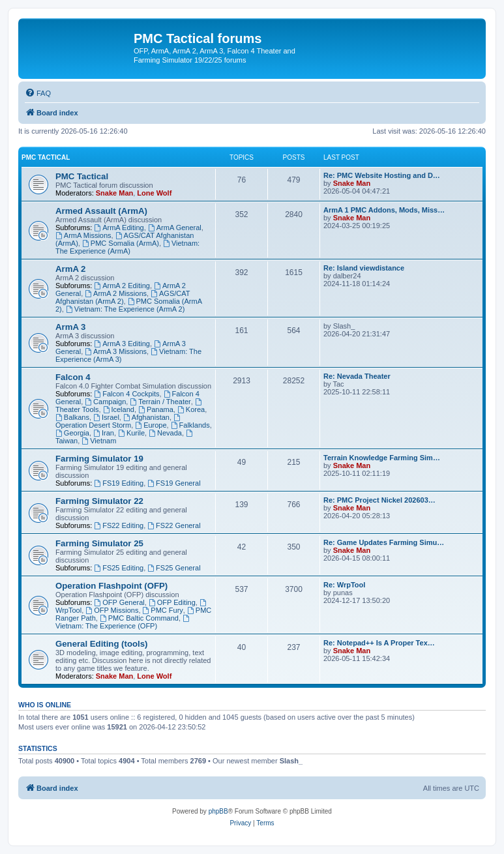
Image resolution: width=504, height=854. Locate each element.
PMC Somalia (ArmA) (121, 243)
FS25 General (174, 568)
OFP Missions (112, 610)
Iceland (119, 409)
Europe (151, 425)
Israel (106, 417)
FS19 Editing (119, 483)
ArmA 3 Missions (116, 351)
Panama (156, 409)
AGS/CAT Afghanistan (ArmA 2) (123, 297)
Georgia (72, 433)
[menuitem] (38, 93)
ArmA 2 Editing (122, 286)
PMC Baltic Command (139, 618)
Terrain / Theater (160, 402)
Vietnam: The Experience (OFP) (123, 622)
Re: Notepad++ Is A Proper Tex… (379, 643)
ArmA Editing (119, 228)
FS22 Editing (119, 525)
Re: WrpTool (344, 585)
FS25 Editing (119, 568)
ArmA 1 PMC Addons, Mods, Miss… (384, 210)
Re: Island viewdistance (364, 268)
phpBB (218, 811)
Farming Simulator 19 (99, 459)
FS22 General (174, 525)
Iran (104, 433)
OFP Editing (172, 602)
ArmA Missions (83, 235)
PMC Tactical (46, 157)
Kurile (131, 433)
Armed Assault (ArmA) (101, 211)
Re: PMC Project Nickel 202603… (379, 500)
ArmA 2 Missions (116, 293)
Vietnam (99, 441)
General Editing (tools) (101, 644)
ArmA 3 (70, 327)
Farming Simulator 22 (99, 501)
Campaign (105, 402)
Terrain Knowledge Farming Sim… (382, 458)
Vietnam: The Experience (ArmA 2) (125, 309)
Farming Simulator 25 (99, 543)
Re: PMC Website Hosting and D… (382, 175)
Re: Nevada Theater (357, 376)
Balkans (72, 417)
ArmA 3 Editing (122, 344)
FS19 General (174, 483)
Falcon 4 (73, 377)
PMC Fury (163, 610)
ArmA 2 (70, 269)
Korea (191, 409)
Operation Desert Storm (119, 421)
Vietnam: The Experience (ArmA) (127, 247)
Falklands (190, 425)
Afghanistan (146, 417)
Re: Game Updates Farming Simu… (384, 542)
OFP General (119, 602)
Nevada (165, 433)
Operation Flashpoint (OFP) (111, 586)
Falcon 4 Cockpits (126, 394)
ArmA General (175, 228)
